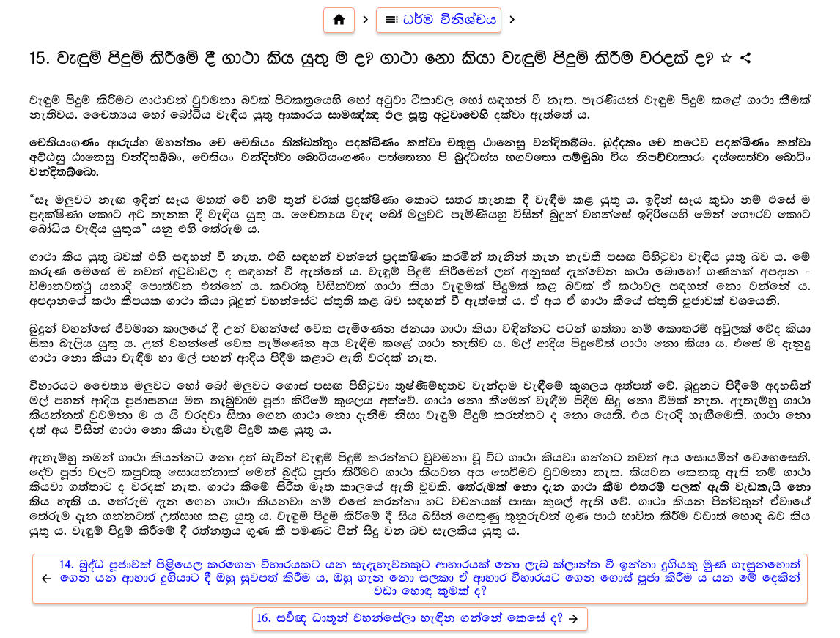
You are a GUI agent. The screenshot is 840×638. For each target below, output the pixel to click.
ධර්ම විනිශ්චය (439, 20)
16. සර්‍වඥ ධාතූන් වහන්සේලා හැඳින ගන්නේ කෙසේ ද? (420, 619)
